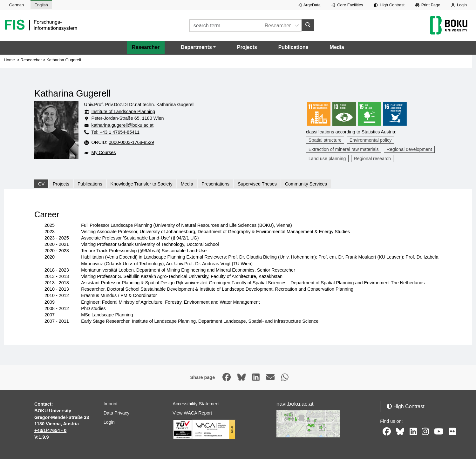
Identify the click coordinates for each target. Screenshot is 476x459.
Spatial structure (325, 140)
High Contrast (389, 5)
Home (9, 60)
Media (337, 47)
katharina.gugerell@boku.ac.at (122, 125)
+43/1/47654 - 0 (50, 430)
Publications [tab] (90, 184)
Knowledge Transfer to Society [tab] (142, 184)
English (41, 5)
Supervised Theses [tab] (257, 184)
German (17, 5)
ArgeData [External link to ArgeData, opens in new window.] (309, 5)
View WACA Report (192, 413)
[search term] (225, 26)
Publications (293, 47)
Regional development (409, 149)
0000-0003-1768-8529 (131, 142)
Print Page (428, 5)
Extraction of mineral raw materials (344, 149)
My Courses (104, 152)
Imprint (111, 404)
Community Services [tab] (306, 184)
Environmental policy (371, 140)
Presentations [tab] (215, 184)
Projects (247, 47)
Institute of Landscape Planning (123, 111)
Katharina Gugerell (64, 60)
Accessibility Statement (196, 404)
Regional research (372, 159)
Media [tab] (187, 184)
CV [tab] (41, 184)
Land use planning (327, 159)
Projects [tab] (61, 184)
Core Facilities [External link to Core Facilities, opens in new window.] (347, 5)
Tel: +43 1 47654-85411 (115, 132)
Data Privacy (117, 413)
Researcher (146, 47)
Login (459, 5)
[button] (198, 47)
